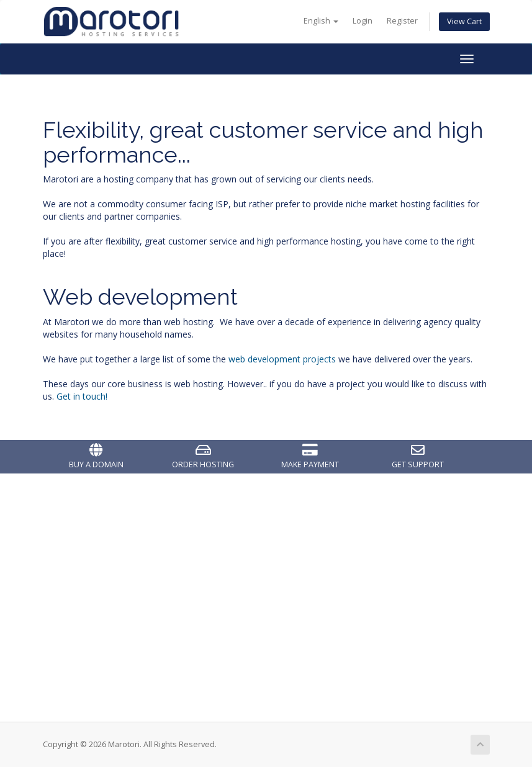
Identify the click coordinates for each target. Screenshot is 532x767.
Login (363, 21)
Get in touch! (82, 396)
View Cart (464, 21)
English (321, 21)
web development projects (282, 359)
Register (402, 21)
